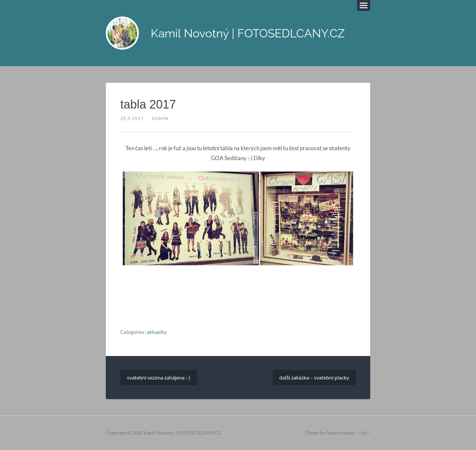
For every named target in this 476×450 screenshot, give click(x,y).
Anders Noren (340, 433)
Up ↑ (366, 433)
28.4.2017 (132, 118)
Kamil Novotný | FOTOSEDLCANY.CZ (248, 33)
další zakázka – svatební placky (314, 377)
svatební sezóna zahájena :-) (159, 377)
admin (160, 118)
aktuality (157, 332)
